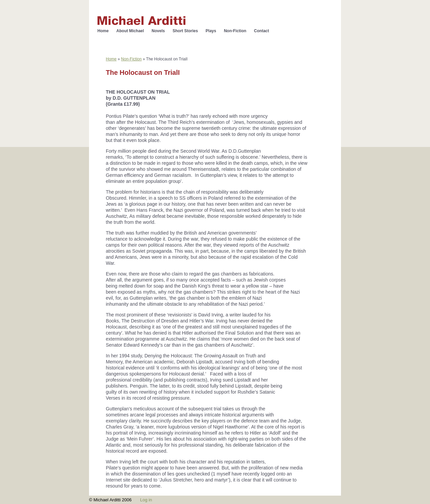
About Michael (130, 31)
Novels (158, 31)
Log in (146, 500)
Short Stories (185, 31)
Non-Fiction (235, 31)
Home (103, 31)
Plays (211, 31)
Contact (262, 31)
